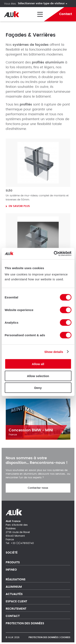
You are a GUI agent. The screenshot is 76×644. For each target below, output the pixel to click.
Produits (13, 562)
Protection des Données (25, 623)
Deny (38, 388)
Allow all (38, 364)
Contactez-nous (38, 488)
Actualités (14, 594)
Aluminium (14, 587)
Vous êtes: (10, 4)
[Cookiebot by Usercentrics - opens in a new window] (54, 254)
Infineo (11, 570)
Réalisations (16, 580)
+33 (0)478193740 (22, 543)
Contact (13, 616)
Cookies (65, 637)
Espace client (16, 602)
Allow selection (38, 376)
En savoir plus (19, 206)
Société (12, 553)
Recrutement (16, 609)
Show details (54, 352)
